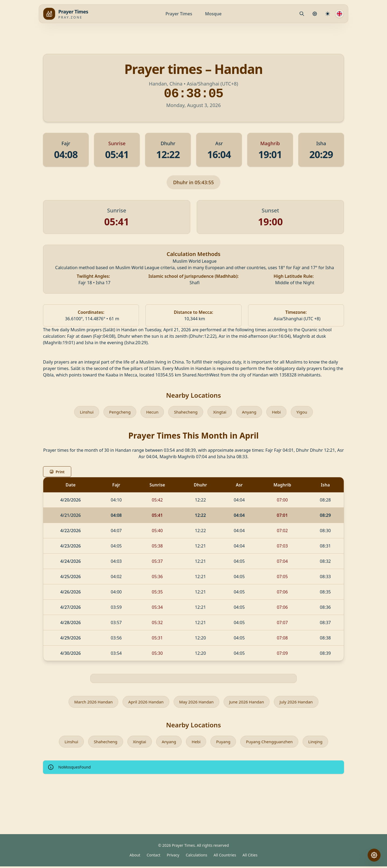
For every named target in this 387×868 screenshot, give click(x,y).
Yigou (305, 412)
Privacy (173, 857)
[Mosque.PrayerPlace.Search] (302, 14)
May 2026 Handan (196, 703)
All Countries (225, 857)
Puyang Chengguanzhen (271, 743)
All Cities (250, 857)
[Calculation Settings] (328, 14)
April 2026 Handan (144, 703)
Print (57, 472)
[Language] (339, 14)
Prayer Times (179, 14)
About (135, 857)
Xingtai (221, 412)
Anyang (251, 412)
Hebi (279, 412)
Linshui (84, 412)
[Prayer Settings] (315, 14)
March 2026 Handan (89, 703)
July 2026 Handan (301, 703)
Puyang (224, 743)
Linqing (320, 743)
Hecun (151, 412)
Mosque (213, 14)
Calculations (196, 857)
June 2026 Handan (249, 703)
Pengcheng (118, 412)
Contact (154, 857)
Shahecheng (186, 412)
